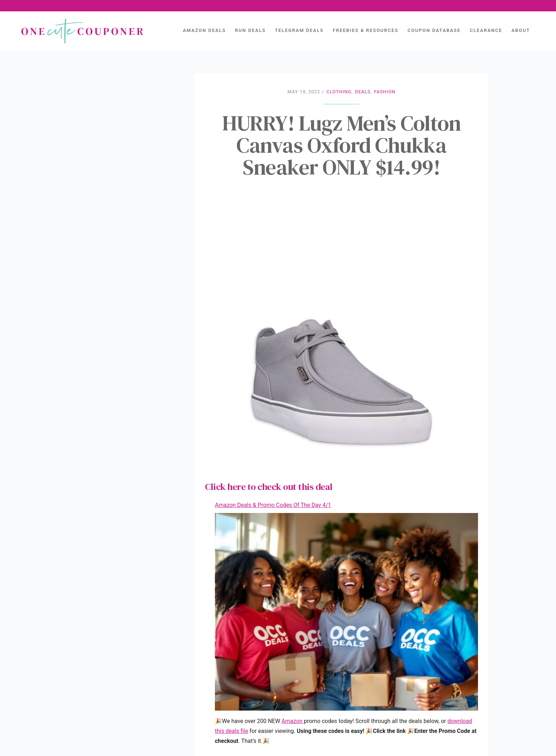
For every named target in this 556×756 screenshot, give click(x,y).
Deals (363, 92)
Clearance (486, 30)
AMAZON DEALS (204, 30)
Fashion (385, 92)
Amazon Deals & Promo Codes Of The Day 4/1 (273, 505)
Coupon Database (434, 30)
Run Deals (251, 30)
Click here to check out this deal (269, 487)
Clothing (339, 92)
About (521, 30)
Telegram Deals (299, 30)
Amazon (293, 721)
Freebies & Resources (366, 30)
